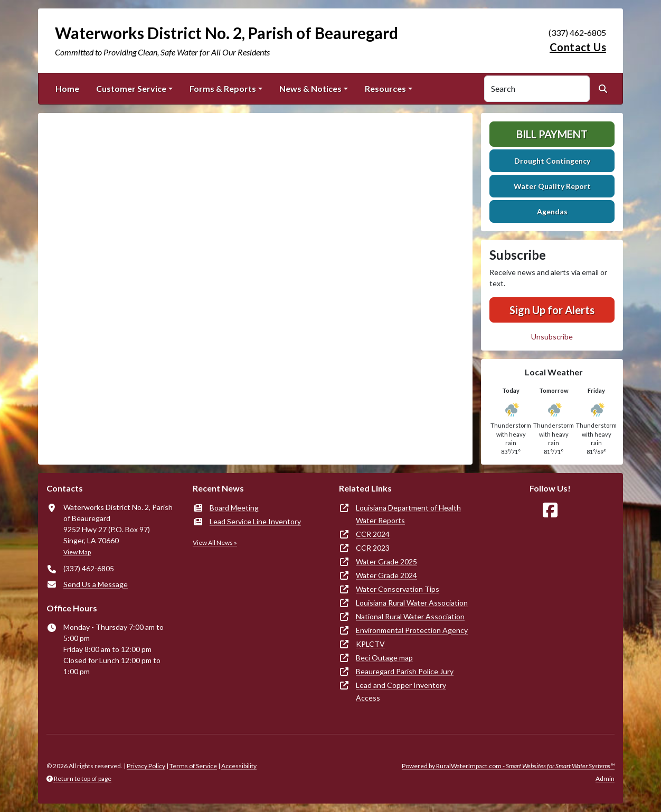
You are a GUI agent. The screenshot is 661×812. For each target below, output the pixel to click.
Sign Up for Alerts (552, 310)
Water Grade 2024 (386, 575)
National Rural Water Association (410, 616)
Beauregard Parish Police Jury (405, 671)
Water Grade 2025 (386, 561)
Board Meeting (234, 508)
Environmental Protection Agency (412, 630)
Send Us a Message (96, 584)
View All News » (215, 542)
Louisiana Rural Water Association (412, 603)
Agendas (552, 211)
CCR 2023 (373, 548)
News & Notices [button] (310, 88)
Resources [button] (385, 88)
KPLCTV (370, 644)
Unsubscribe (552, 337)
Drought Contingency (552, 161)
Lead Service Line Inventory (255, 521)
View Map (77, 552)
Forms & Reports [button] (223, 88)
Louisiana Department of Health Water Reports (408, 514)
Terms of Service (193, 766)
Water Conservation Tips (398, 589)
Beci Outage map (384, 658)
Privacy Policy (146, 766)
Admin (605, 778)
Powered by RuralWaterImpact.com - (508, 766)
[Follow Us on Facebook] (550, 510)
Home (67, 88)
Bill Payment (552, 134)
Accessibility (239, 766)
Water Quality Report (552, 186)
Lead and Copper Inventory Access (401, 691)
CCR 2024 (373, 534)
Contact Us (578, 47)
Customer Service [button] (131, 88)
